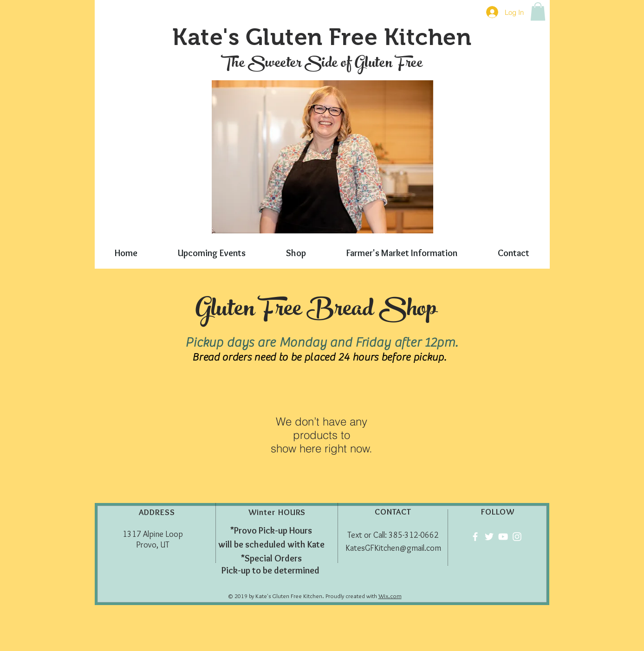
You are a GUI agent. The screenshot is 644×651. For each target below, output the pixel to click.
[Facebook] (475, 537)
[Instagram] (517, 537)
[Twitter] (489, 537)
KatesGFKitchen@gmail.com (393, 548)
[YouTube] (503, 537)
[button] (538, 11)
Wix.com (390, 596)
